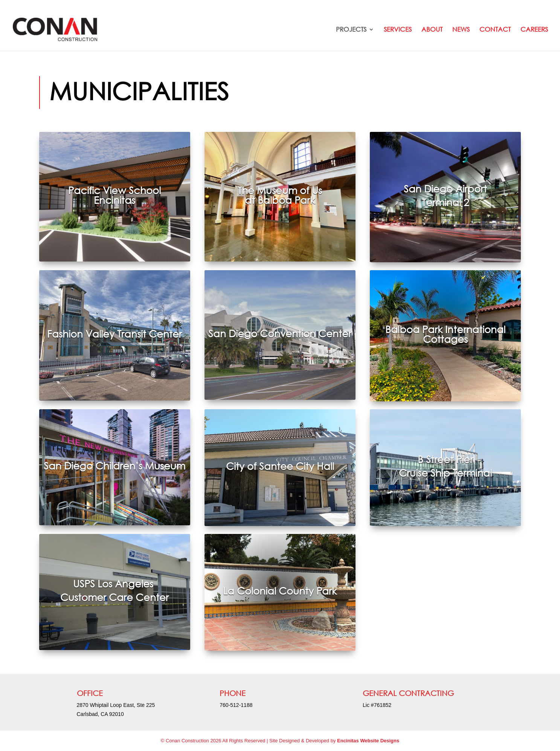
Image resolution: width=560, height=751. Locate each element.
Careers (534, 30)
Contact (495, 30)
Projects (351, 30)
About (432, 30)
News (461, 30)
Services (398, 30)
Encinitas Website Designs (368, 741)
